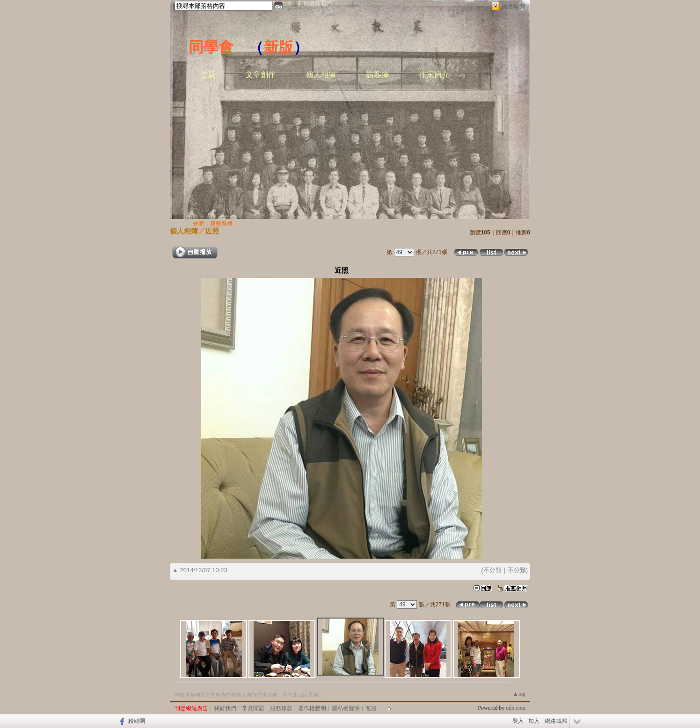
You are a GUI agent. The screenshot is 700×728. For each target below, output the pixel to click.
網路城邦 (513, 6)
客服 (371, 708)
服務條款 (281, 708)
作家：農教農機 (213, 224)
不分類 (492, 570)
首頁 (208, 75)
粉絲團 (137, 721)
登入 (518, 721)
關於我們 (225, 708)
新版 (278, 47)
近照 (212, 231)
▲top (519, 694)
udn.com (516, 708)
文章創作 (261, 75)
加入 (534, 721)
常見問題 (253, 708)
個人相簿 (321, 75)
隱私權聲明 (346, 708)
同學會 (211, 47)
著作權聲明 (312, 708)
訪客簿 (378, 75)
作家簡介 (434, 75)
